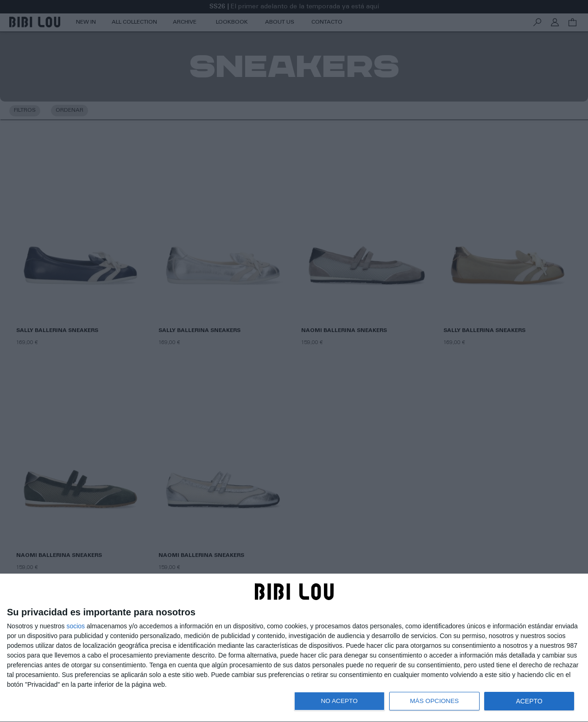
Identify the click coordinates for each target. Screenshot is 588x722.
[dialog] (294, 648)
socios (76, 626)
